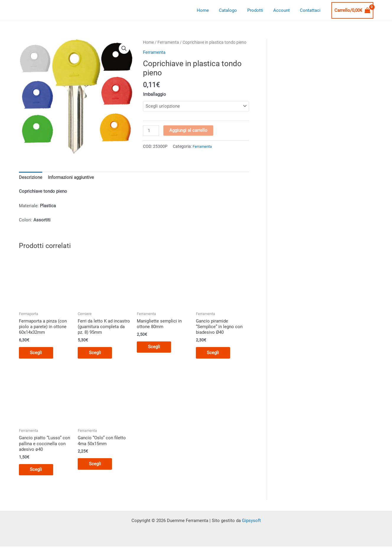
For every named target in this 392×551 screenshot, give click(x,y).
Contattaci (311, 10)
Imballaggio (154, 94)
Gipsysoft (251, 521)
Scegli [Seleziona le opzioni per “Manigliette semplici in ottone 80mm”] (155, 347)
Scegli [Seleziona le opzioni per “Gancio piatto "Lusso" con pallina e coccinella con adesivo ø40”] (37, 470)
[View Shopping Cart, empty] (352, 10)
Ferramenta (168, 42)
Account (283, 10)
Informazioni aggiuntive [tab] (71, 177)
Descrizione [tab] (31, 177)
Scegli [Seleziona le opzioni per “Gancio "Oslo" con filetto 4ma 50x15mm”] (96, 464)
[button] (124, 48)
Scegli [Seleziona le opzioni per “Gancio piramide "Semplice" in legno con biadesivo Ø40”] (214, 353)
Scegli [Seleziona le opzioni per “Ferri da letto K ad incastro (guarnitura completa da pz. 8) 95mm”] (96, 353)
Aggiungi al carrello (189, 131)
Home (208, 10)
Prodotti (258, 10)
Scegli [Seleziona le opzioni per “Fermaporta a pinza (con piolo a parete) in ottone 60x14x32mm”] (37, 353)
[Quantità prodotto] (151, 131)
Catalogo (232, 10)
